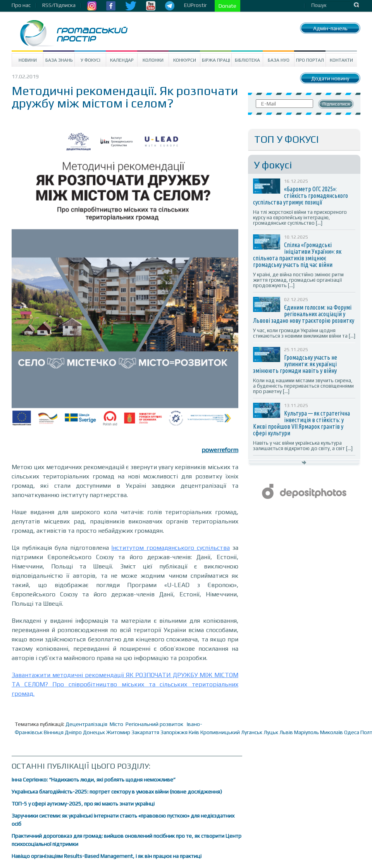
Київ (194, 732)
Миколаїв (332, 732)
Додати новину (330, 78)
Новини (28, 60)
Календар (122, 60)
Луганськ (252, 732)
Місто (116, 724)
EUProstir (195, 5)
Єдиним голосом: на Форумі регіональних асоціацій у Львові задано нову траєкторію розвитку (304, 314)
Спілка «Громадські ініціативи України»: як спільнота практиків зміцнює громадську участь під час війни (297, 255)
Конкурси (185, 60)
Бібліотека (247, 60)
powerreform (220, 450)
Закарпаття (145, 732)
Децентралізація (86, 724)
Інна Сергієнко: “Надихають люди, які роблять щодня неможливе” (94, 780)
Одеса (352, 732)
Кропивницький (220, 732)
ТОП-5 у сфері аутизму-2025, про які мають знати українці (83, 804)
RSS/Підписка (59, 5)
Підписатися (336, 104)
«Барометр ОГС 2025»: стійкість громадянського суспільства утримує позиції (301, 196)
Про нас (21, 5)
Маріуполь (307, 732)
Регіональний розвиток (154, 724)
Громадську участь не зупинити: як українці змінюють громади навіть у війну (295, 364)
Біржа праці (216, 60)
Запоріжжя (174, 732)
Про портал (310, 60)
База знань (59, 60)
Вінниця (54, 732)
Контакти (341, 60)
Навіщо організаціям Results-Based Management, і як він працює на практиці (107, 856)
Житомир (118, 732)
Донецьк (94, 732)
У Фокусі (90, 60)
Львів (286, 732)
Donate (227, 6)
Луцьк (271, 732)
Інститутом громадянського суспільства (170, 548)
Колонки (153, 60)
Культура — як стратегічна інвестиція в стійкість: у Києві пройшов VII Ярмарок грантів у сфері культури (301, 423)
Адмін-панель (330, 28)
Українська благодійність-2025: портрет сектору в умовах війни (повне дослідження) (117, 792)
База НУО (279, 60)
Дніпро (73, 732)
